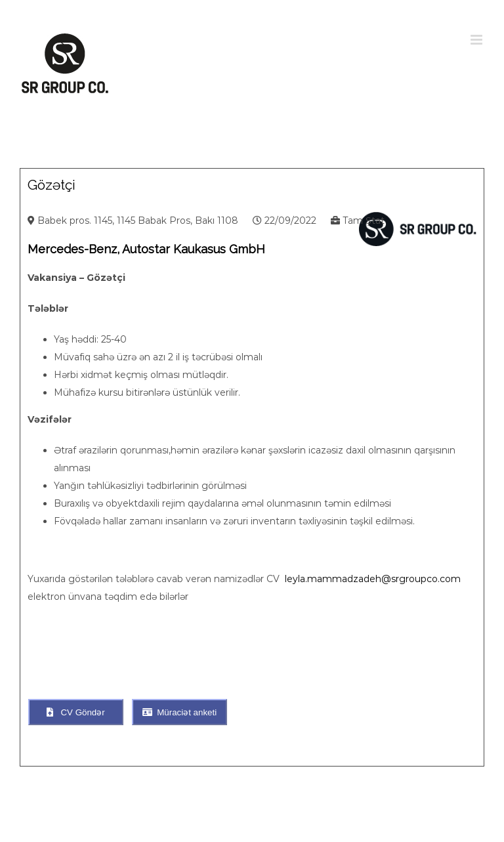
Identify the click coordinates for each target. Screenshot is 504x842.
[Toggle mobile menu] (477, 40)
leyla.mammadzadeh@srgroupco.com (373, 579)
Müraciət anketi (179, 712)
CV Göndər (75, 712)
